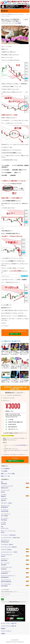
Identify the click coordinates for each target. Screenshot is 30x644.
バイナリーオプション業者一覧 (9, 626)
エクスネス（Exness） (7, 550)
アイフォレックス (6, 60)
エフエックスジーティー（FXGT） (9, 552)
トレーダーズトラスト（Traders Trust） (11, 538)
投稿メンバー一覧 (5, 476)
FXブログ (10, 14)
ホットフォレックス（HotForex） (9, 547)
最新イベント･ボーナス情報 (8, 474)
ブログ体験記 (18, 23)
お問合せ (3, 634)
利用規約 (3, 629)
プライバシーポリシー (6, 631)
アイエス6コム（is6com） (7, 544)
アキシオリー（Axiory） (7, 503)
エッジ (12, 23)
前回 (3, 49)
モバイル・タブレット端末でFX (9, 623)
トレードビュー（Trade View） (9, 535)
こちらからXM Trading (20, 445)
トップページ (4, 14)
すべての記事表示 (5, 469)
